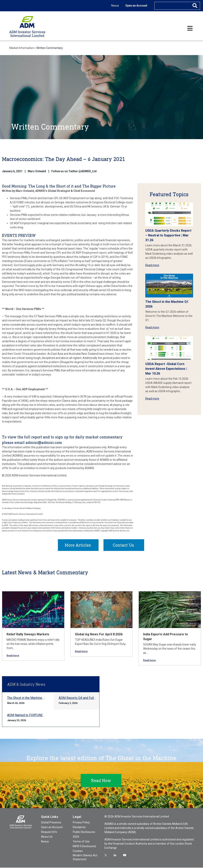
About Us (47, 837)
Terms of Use (81, 842)
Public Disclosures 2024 (84, 835)
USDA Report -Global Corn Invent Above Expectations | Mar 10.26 (166, 369)
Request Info (49, 832)
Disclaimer (79, 828)
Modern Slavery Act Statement (85, 858)
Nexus (115, 6)
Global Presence (51, 823)
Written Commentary (50, 48)
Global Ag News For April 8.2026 (99, 635)
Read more (152, 265)
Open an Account (136, 6)
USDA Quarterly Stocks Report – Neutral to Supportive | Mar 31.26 (168, 235)
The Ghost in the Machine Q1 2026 (31, 698)
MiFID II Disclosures (84, 847)
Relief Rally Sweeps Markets (28, 635)
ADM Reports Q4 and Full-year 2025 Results (90, 698)
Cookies (78, 851)
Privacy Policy (81, 823)
